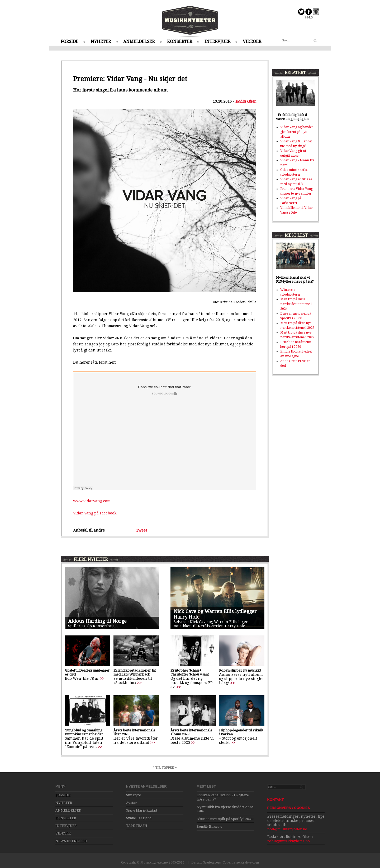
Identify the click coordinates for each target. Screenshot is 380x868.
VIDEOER (252, 42)
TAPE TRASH (137, 826)
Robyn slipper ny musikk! (240, 670)
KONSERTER (180, 42)
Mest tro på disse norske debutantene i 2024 (296, 304)
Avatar (132, 803)
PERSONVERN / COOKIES (289, 808)
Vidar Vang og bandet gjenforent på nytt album (296, 132)
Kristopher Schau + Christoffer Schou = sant (190, 672)
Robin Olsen (246, 101)
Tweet (141, 530)
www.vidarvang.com (92, 501)
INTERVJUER (217, 42)
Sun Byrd (134, 795)
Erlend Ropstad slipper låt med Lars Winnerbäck (135, 672)
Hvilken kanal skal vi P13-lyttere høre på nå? (295, 279)
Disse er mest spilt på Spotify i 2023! (225, 819)
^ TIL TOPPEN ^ (165, 768)
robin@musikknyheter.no (289, 841)
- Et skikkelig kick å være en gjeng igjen (292, 117)
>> (102, 678)
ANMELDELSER (139, 42)
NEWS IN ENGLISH (71, 841)
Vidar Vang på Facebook (95, 513)
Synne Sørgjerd (139, 818)
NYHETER (101, 42)
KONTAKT (276, 800)
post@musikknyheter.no (287, 829)
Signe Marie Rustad (142, 810)
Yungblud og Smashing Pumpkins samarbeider (84, 732)
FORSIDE (70, 42)
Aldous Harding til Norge (97, 621)
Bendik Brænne (209, 826)
